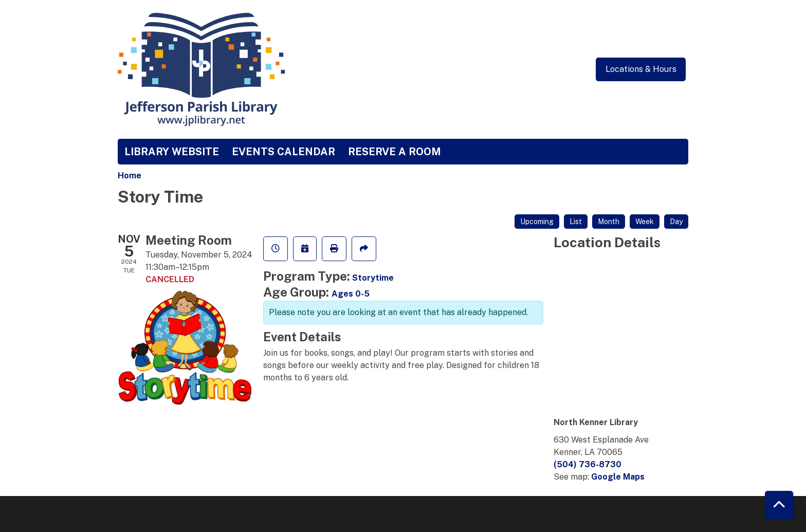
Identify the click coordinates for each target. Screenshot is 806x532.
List (576, 222)
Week (645, 222)
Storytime (373, 278)
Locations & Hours (641, 69)
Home (130, 176)
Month (609, 222)
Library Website (172, 152)
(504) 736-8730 (588, 464)
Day (676, 222)
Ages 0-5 (351, 294)
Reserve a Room (395, 152)
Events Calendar (283, 152)
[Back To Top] (779, 505)
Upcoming (537, 222)
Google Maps (618, 477)
